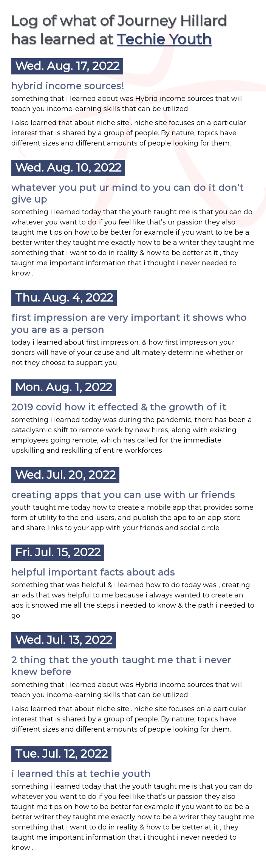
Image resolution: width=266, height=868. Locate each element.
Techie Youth (164, 39)
